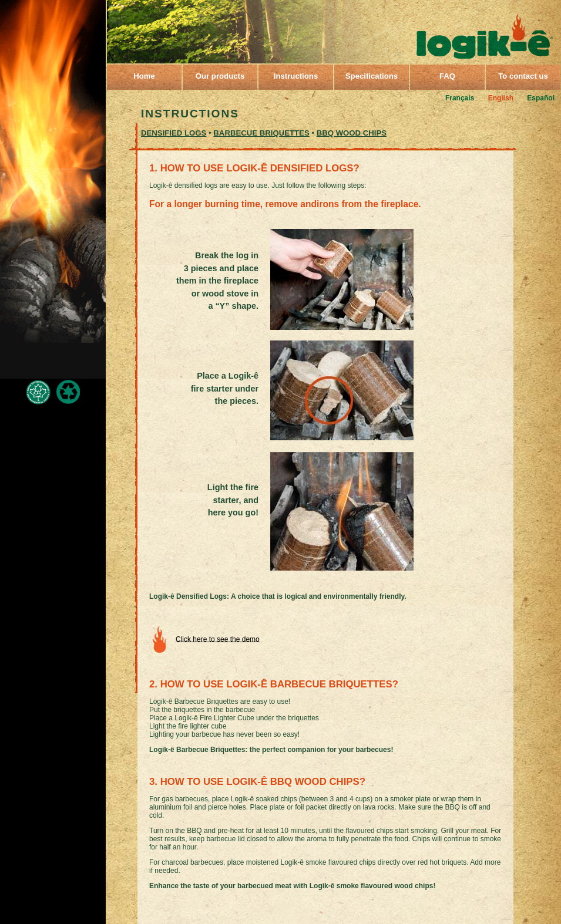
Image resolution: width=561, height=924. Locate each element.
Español (541, 98)
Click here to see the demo (218, 639)
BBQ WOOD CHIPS (352, 133)
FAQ (447, 76)
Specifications (372, 76)
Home (144, 76)
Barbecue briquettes (261, 133)
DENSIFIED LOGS (174, 133)
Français (460, 98)
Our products (220, 76)
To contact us (523, 76)
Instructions (296, 76)
